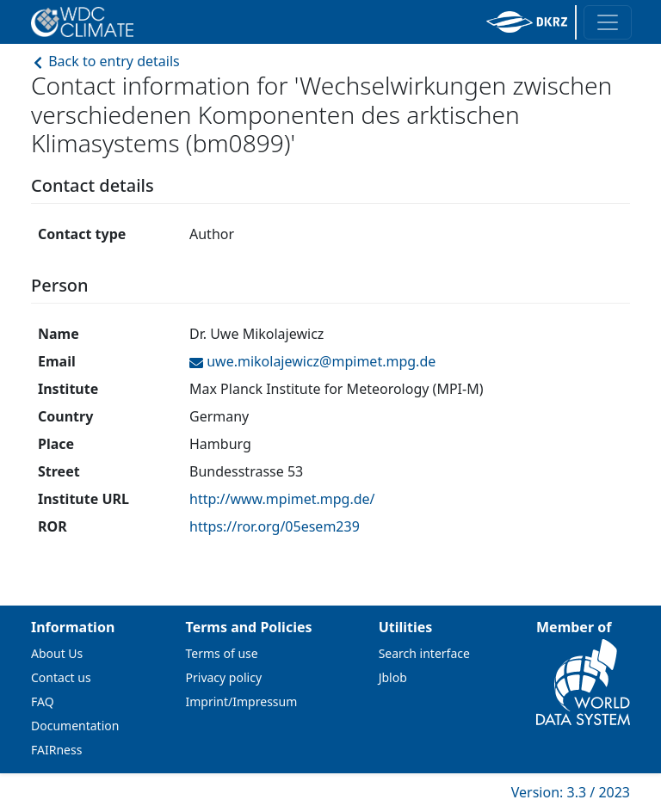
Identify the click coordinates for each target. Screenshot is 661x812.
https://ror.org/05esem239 (275, 526)
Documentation (75, 726)
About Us (57, 653)
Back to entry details (105, 61)
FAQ (43, 701)
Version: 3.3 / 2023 (571, 792)
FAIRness (56, 750)
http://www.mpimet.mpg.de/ (282, 499)
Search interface (424, 653)
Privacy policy (224, 677)
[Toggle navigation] (608, 22)
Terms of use (222, 653)
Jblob (393, 677)
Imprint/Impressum (242, 701)
